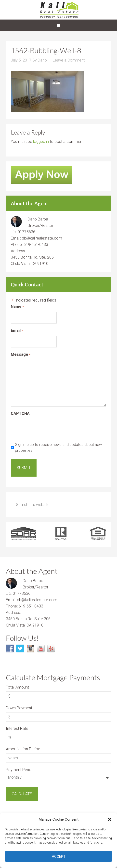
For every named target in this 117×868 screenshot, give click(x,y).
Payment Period (20, 770)
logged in (41, 141)
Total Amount (17, 687)
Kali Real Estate (58, 10)
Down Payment (19, 708)
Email (17, 331)
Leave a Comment (69, 60)
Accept (59, 857)
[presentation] (48, 428)
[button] (110, 819)
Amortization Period (23, 749)
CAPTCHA (20, 413)
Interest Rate (17, 728)
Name (17, 307)
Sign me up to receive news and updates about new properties (58, 448)
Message (21, 355)
